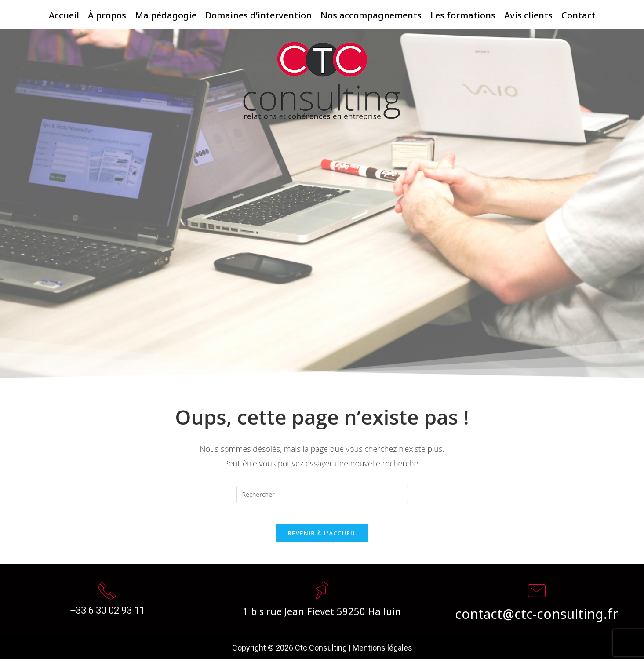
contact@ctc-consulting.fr (537, 615)
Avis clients (528, 13)
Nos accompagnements (371, 13)
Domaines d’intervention (258, 13)
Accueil (64, 13)
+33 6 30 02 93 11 (107, 613)
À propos (107, 13)
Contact (579, 13)
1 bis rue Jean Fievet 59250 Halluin (322, 613)
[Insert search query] (322, 492)
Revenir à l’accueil (322, 536)
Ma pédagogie (166, 13)
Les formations (463, 13)
